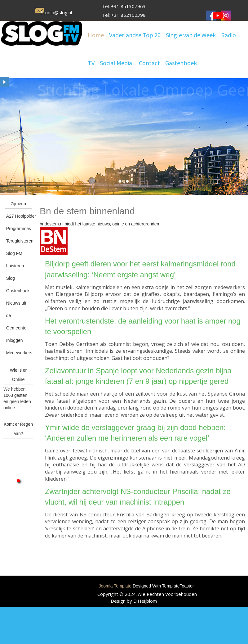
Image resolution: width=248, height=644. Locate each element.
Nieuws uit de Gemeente (16, 315)
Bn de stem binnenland (87, 211)
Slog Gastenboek (18, 284)
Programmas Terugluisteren (19, 235)
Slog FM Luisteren (15, 260)
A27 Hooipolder (19, 216)
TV (91, 63)
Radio (228, 35)
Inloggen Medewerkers (19, 347)
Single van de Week (191, 35)
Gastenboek (181, 63)
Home (96, 35)
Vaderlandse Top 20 (135, 35)
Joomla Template (115, 586)
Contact (149, 63)
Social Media (116, 63)
